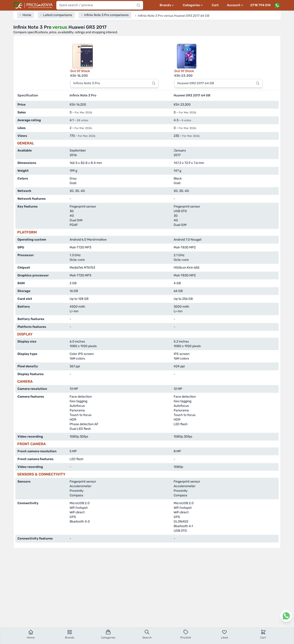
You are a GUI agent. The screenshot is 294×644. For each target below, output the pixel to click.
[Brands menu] (167, 5)
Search (147, 634)
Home (31, 634)
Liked (224, 634)
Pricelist (186, 634)
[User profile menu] (235, 5)
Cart (215, 5)
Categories (108, 634)
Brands (70, 634)
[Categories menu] (193, 5)
